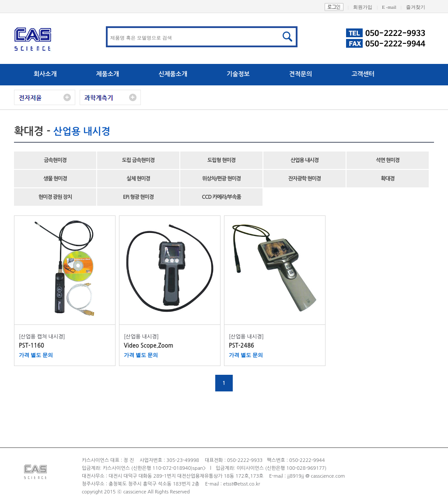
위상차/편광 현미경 (221, 179)
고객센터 (363, 74)
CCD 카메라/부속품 (221, 197)
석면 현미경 (388, 160)
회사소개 (45, 74)
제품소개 (108, 74)
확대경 (388, 179)
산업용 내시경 (304, 160)
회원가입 (367, 7)
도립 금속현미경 (138, 160)
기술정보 (238, 74)
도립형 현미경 (221, 160)
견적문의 (301, 74)
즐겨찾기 (420, 7)
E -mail (394, 7)
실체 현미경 (138, 179)
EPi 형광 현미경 (138, 197)
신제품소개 (173, 74)
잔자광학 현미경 (304, 179)
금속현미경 (55, 160)
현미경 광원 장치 (55, 197)
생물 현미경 (55, 179)
